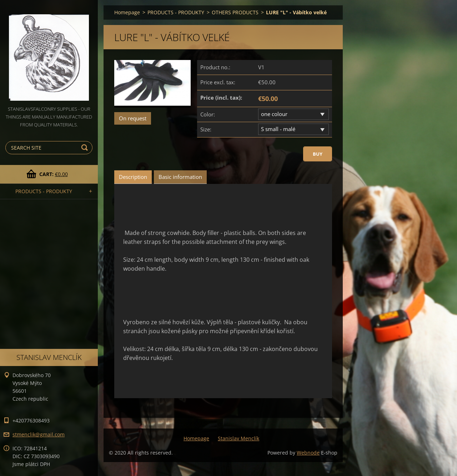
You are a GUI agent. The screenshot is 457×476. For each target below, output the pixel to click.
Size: (206, 129)
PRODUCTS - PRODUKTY (44, 191)
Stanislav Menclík (238, 438)
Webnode (308, 453)
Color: (208, 114)
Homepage (127, 12)
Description (133, 177)
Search (86, 148)
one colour (274, 114)
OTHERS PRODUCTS (235, 12)
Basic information (180, 177)
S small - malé (278, 129)
